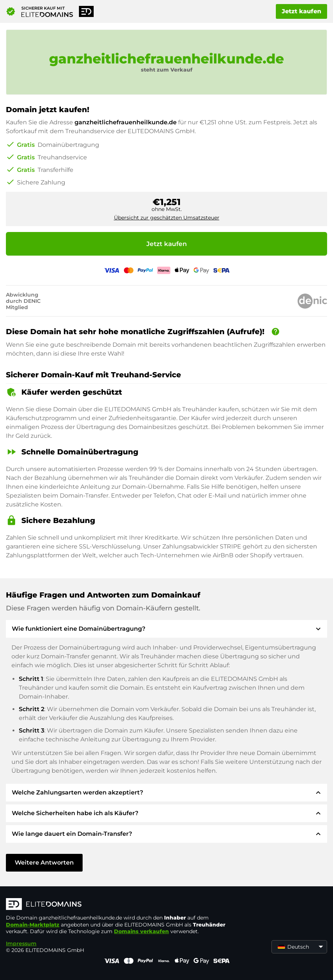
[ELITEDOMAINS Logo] (117, 905)
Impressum (21, 943)
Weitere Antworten (44, 863)
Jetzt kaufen (301, 11)
